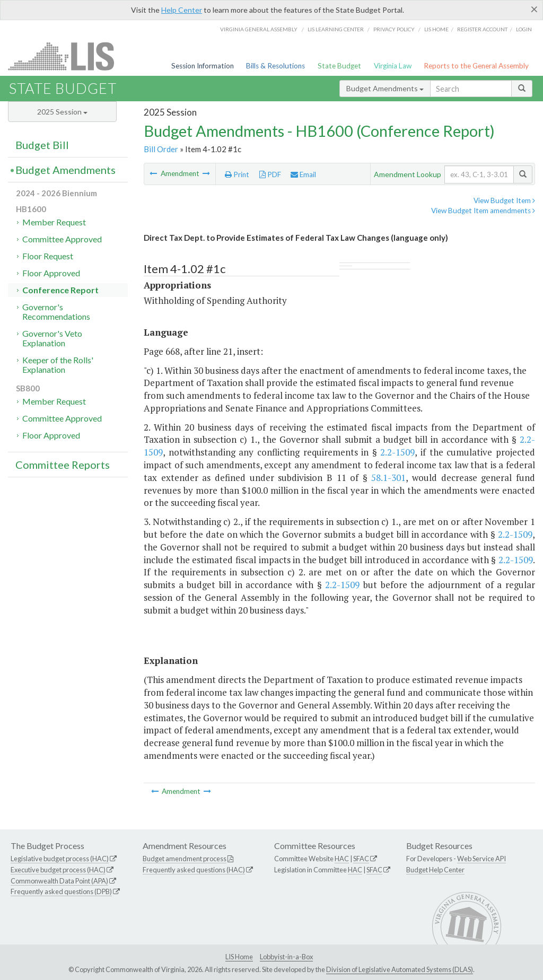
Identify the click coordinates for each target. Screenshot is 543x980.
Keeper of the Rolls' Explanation (58, 365)
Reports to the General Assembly (476, 66)
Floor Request (48, 256)
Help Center (182, 10)
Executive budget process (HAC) (58, 870)
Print (237, 174)
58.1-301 (388, 478)
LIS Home (239, 957)
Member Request (54, 222)
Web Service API (481, 859)
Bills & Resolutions (275, 66)
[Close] (534, 9)
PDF (270, 174)
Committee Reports (63, 465)
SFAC (361, 859)
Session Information (203, 66)
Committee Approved (62, 239)
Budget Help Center (435, 870)
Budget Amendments (385, 88)
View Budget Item (504, 200)
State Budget (339, 66)
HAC (342, 859)
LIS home (436, 29)
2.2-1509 (397, 452)
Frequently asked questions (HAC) (194, 870)
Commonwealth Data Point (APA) (59, 881)
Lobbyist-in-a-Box (286, 957)
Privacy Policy (394, 29)
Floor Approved (51, 273)
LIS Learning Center (336, 29)
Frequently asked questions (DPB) (61, 891)
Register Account (482, 29)
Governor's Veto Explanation (52, 338)
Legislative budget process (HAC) (60, 859)
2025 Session (62, 112)
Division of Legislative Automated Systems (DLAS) (400, 969)
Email (303, 174)
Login (524, 29)
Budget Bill (42, 145)
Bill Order (161, 149)
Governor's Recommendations (56, 312)
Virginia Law (393, 66)
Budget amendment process (185, 859)
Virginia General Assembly (259, 29)
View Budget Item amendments (483, 211)
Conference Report (60, 290)
